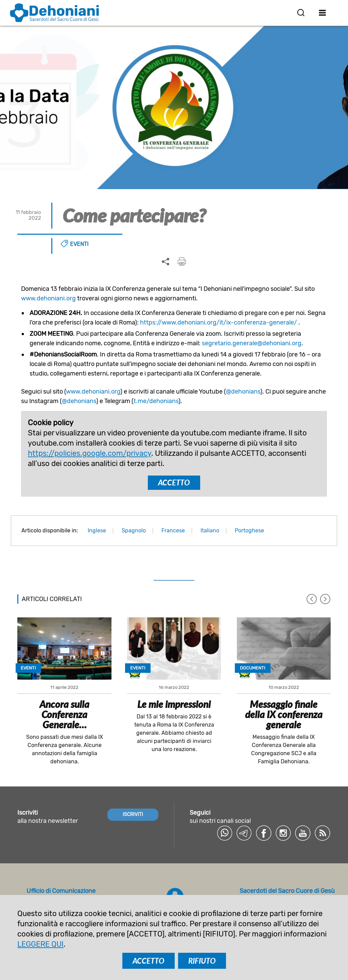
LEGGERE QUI (40, 944)
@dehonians (243, 392)
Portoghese (249, 530)
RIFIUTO (202, 961)
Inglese (97, 530)
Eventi (79, 244)
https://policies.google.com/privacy (90, 453)
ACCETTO (174, 483)
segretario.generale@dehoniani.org (252, 343)
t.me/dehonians (156, 401)
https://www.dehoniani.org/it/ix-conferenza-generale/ (219, 322)
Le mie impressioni (174, 704)
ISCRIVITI (133, 814)
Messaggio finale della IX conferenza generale (284, 714)
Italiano (210, 530)
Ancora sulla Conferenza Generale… (64, 714)
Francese (173, 530)
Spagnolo (134, 530)
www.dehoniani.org (48, 298)
